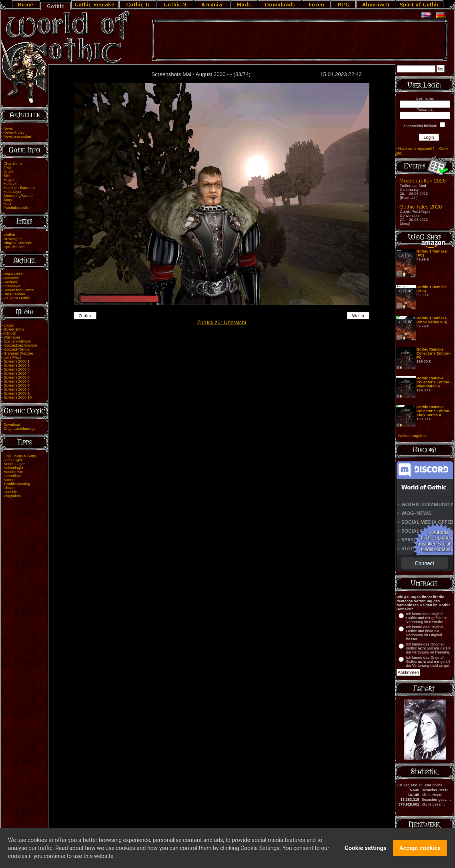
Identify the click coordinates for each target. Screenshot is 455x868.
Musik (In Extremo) (19, 188)
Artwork (10, 333)
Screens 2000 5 (17, 377)
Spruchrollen (14, 247)
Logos (9, 325)
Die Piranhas (14, 294)
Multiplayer (13, 192)
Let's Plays (13, 357)
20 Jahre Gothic (17, 298)
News (8, 128)
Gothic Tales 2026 (421, 207)
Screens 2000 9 (17, 393)
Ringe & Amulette (18, 243)
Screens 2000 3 (17, 369)
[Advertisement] (300, 40)
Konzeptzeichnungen (21, 345)
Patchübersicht (16, 208)
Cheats (10, 488)
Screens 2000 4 (17, 373)
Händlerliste (13, 472)
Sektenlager (14, 468)
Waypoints (12, 496)
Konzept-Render (17, 349)
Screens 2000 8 (17, 389)
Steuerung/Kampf (18, 196)
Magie (9, 180)
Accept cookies (420, 850)
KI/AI (8, 176)
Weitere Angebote (413, 436)
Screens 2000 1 (17, 361)
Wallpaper (12, 337)
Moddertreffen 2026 (423, 181)
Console (10, 492)
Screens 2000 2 (17, 365)
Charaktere (13, 164)
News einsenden (17, 136)
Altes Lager (13, 460)
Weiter (358, 316)
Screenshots (14, 329)
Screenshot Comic (19, 290)
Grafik (9, 172)
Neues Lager (14, 464)
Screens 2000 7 (17, 385)
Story (8, 200)
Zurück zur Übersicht (222, 322)
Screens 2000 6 (17, 381)
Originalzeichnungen (21, 429)
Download (12, 425)
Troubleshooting (17, 484)
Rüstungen (13, 239)
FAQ (7, 168)
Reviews (11, 282)
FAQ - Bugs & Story (20, 456)
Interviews (12, 286)
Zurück (85, 316)
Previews (11, 278)
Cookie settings (366, 850)
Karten (9, 480)
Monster (10, 184)
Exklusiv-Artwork (17, 341)
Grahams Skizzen (18, 353)
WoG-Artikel (14, 274)
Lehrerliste (12, 476)
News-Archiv (14, 132)
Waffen (9, 235)
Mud (7, 204)
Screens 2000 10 (18, 397)
